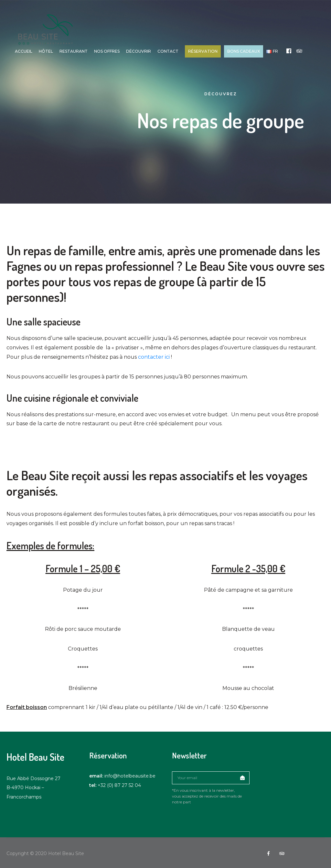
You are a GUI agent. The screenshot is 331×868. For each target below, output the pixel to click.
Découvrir (140, 51)
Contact (169, 51)
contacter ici (154, 357)
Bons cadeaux (245, 51)
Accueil (25, 51)
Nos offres (108, 51)
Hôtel (47, 51)
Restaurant (75, 51)
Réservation (204, 51)
